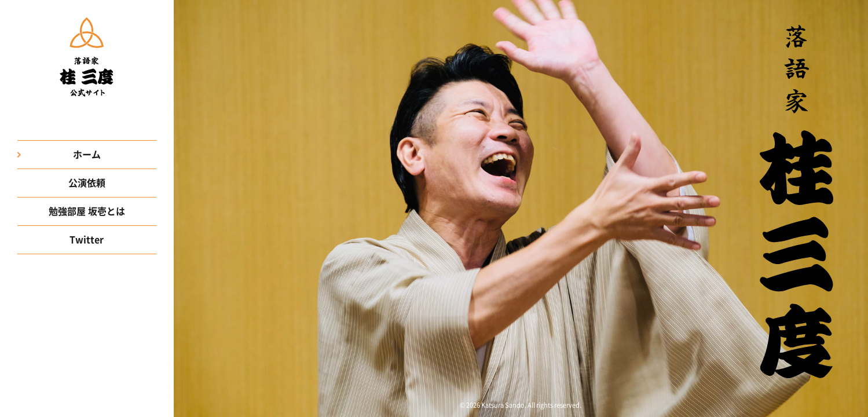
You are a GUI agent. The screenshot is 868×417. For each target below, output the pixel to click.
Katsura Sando (503, 405)
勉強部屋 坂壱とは (87, 211)
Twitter (87, 240)
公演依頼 (87, 183)
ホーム (87, 155)
